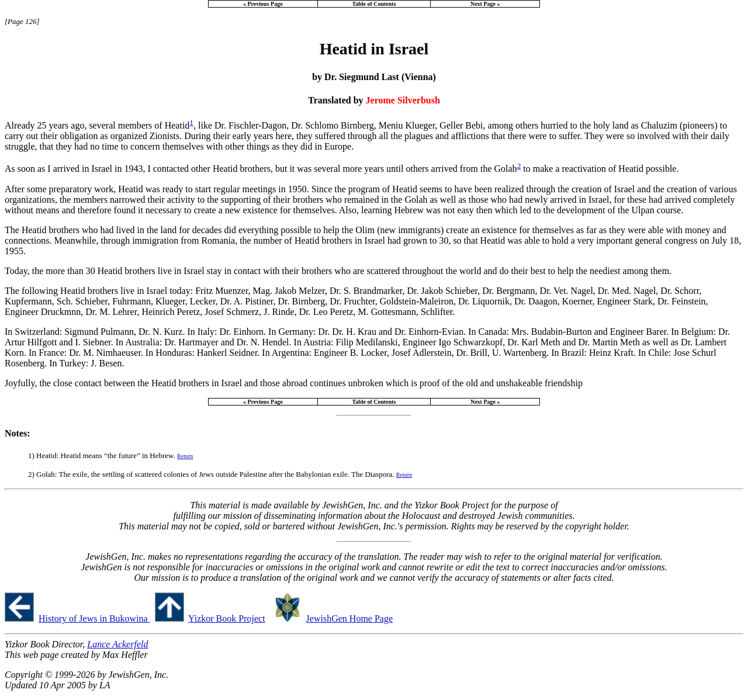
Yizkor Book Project (227, 618)
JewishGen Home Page (349, 618)
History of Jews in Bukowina (94, 618)
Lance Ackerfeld (117, 644)
